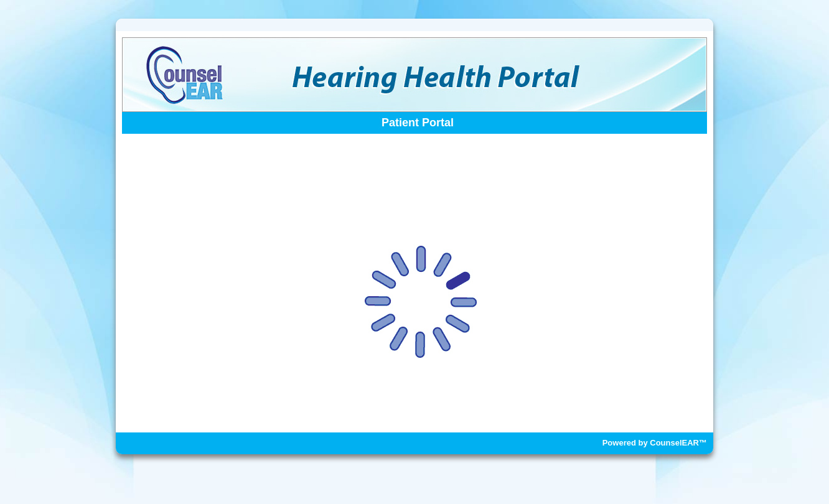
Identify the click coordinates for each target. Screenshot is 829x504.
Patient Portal (418, 123)
